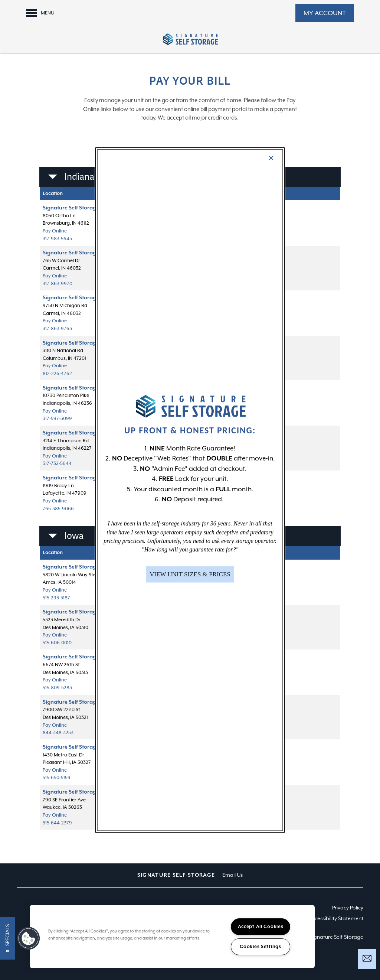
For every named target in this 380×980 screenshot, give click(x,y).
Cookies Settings (261, 947)
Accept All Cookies (261, 927)
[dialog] (190, 490)
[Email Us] (367, 958)
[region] (172, 937)
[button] (190, 574)
